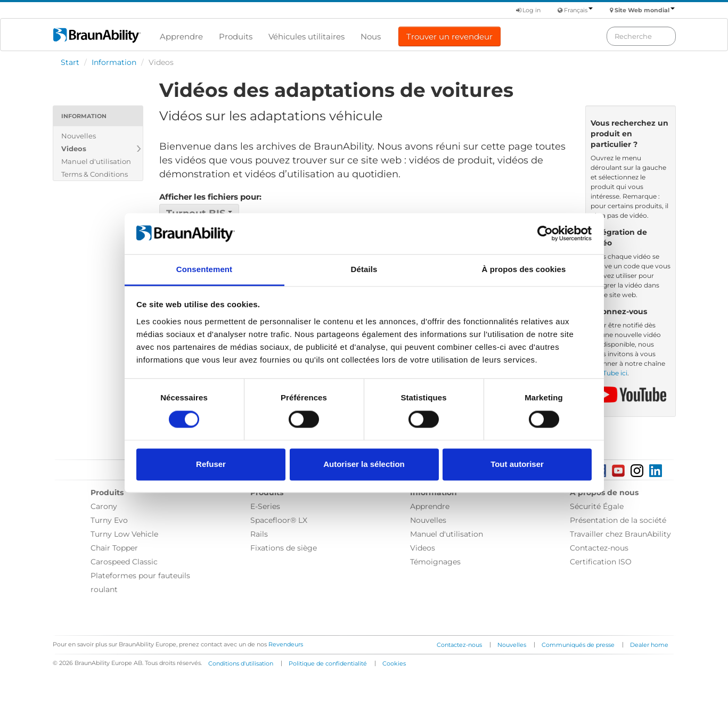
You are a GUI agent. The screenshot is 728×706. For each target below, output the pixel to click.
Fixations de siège (284, 548)
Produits (236, 36)
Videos (74, 149)
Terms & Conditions (95, 174)
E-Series (265, 506)
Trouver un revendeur (449, 36)
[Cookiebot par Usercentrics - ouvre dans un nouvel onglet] (545, 234)
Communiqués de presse (578, 645)
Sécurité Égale (597, 506)
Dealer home (649, 645)
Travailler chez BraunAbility (620, 534)
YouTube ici (609, 373)
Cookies (394, 663)
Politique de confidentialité (328, 663)
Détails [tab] (364, 269)
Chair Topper (114, 548)
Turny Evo (109, 520)
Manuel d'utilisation (96, 161)
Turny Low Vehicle (124, 534)
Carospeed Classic (124, 562)
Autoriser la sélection (364, 464)
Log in (528, 10)
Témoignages (435, 562)
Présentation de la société (618, 520)
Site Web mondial (645, 10)
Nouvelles (79, 136)
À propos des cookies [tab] (524, 269)
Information (114, 62)
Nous (371, 36)
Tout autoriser (517, 464)
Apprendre (181, 36)
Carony (104, 506)
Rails (259, 534)
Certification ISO (601, 562)
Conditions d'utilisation (241, 663)
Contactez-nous (599, 548)
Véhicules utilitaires (306, 36)
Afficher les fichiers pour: (210, 197)
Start (70, 62)
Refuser (211, 464)
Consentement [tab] (204, 269)
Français (578, 10)
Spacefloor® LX (279, 520)
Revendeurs (286, 644)
